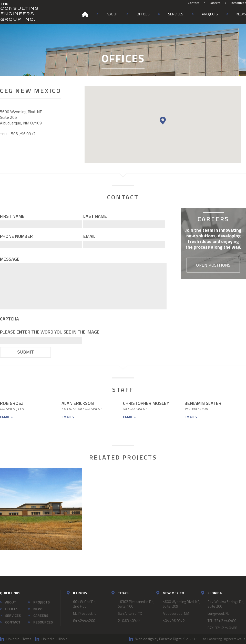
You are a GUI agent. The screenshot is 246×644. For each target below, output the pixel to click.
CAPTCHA (9, 319)
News (241, 14)
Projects (210, 14)
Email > (6, 417)
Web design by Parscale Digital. (159, 639)
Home (85, 14)
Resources (238, 3)
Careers (215, 3)
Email (89, 236)
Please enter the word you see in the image (50, 332)
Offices (143, 14)
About (112, 14)
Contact (193, 3)
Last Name (95, 216)
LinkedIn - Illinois (54, 639)
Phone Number (16, 236)
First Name (12, 216)
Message (10, 259)
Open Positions (213, 265)
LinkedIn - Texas (19, 639)
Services (176, 14)
